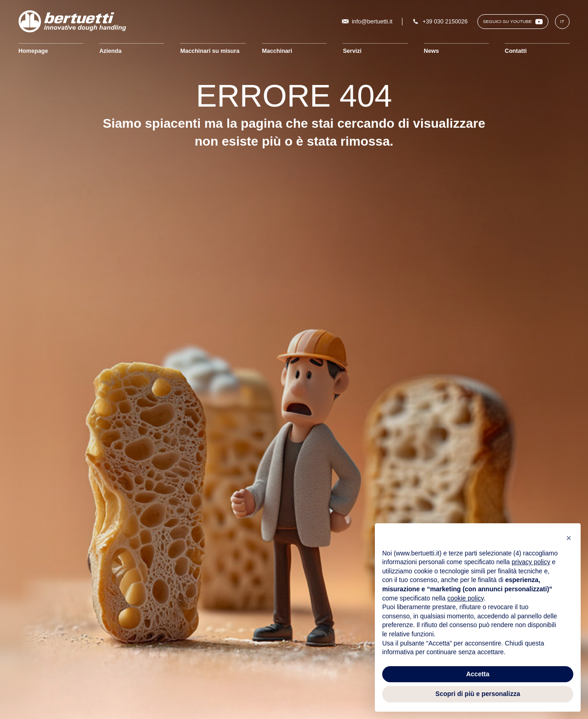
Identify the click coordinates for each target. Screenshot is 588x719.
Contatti (516, 51)
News (432, 51)
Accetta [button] (478, 674)
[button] (569, 538)
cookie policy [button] (466, 598)
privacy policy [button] (531, 562)
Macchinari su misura (210, 51)
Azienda (110, 51)
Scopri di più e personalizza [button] (478, 694)
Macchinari (277, 51)
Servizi (352, 51)
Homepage (33, 51)
